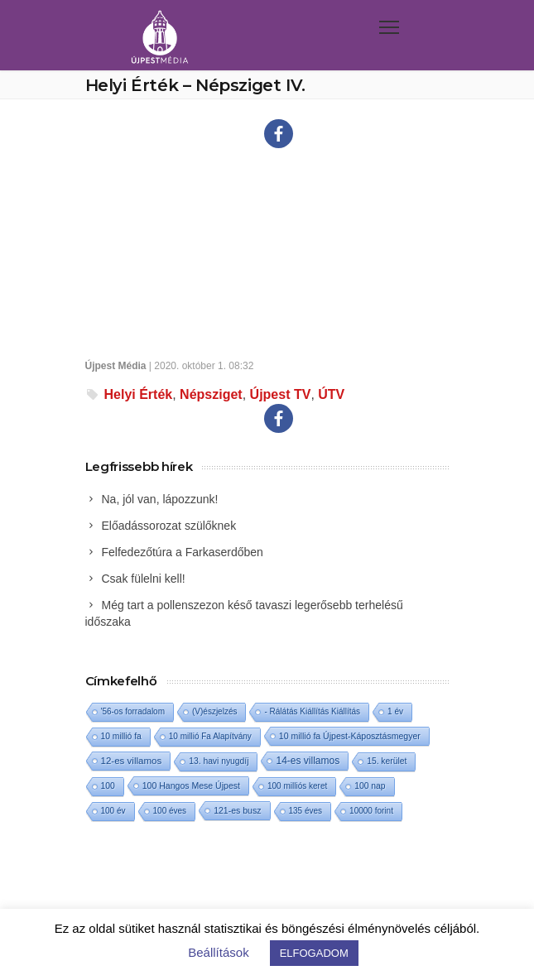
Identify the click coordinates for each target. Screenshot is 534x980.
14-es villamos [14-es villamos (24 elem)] (308, 761)
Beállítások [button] (218, 952)
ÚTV (331, 394)
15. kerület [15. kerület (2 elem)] (387, 761)
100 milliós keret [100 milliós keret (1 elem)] (297, 786)
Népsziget (211, 394)
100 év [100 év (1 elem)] (113, 811)
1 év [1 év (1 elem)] (395, 711)
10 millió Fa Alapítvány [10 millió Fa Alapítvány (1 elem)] (210, 736)
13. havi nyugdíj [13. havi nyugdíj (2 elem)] (219, 761)
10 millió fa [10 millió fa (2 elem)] (121, 736)
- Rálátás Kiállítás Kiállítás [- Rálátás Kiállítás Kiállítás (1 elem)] (312, 711)
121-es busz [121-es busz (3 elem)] (237, 810)
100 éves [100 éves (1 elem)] (170, 811)
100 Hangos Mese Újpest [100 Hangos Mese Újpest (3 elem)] (191, 785)
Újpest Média (116, 366)
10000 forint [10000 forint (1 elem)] (371, 811)
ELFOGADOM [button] (314, 953)
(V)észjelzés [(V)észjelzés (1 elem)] (214, 711)
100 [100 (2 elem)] (108, 786)
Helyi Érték (139, 394)
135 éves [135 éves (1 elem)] (306, 811)
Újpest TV (281, 394)
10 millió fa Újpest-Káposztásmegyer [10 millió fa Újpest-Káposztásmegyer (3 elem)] (350, 736)
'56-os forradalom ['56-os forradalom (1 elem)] (133, 711)
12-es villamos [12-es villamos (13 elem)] (132, 761)
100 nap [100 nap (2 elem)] (370, 786)
